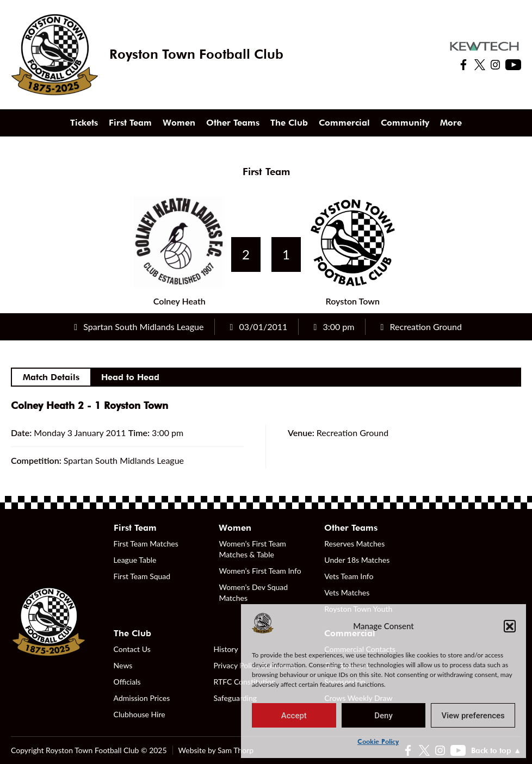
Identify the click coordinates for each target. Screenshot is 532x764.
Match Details (51, 377)
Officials (127, 682)
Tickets (84, 123)
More (451, 123)
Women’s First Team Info (260, 571)
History (225, 649)
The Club (289, 123)
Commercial (344, 123)
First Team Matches (146, 544)
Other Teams (233, 123)
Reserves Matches (354, 544)
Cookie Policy (378, 741)
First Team (130, 123)
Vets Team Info (349, 576)
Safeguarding (235, 698)
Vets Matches (347, 592)
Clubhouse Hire (140, 714)
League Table (135, 560)
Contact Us (132, 649)
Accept (294, 716)
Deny (383, 716)
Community (405, 123)
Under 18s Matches (357, 560)
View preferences (473, 716)
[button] (510, 626)
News (123, 665)
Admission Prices (142, 698)
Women (179, 123)
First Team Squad (142, 576)
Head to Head (130, 377)
